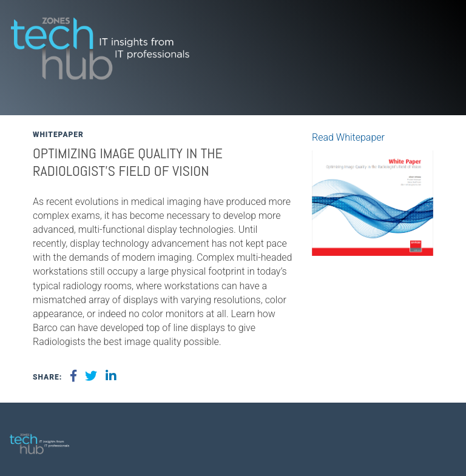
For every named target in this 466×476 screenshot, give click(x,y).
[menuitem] (439, 439)
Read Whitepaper (348, 137)
